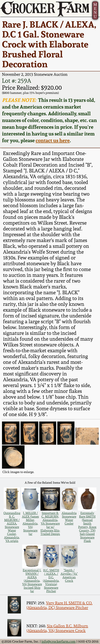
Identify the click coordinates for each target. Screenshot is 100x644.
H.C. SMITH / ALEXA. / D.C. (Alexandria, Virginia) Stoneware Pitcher (51, 581)
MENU (95, 10)
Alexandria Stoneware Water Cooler (69, 518)
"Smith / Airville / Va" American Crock (69, 575)
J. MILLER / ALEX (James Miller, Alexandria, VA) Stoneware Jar (30, 523)
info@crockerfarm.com (59, 642)
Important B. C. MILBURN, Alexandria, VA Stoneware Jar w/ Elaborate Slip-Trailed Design (50, 523)
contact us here (53, 140)
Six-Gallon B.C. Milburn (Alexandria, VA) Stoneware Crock (57, 628)
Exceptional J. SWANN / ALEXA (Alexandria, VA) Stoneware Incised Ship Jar (32, 581)
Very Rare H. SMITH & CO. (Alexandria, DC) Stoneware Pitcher (59, 605)
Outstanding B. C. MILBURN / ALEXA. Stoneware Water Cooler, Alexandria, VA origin (12, 527)
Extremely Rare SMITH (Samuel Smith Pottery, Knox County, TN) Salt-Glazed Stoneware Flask (87, 527)
